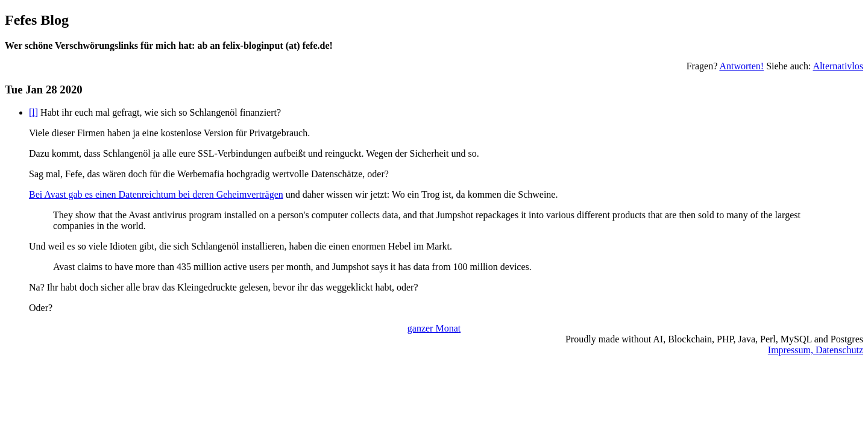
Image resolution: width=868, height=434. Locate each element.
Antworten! (741, 66)
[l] (33, 112)
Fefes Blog (37, 20)
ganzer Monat (434, 328)
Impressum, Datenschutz (816, 350)
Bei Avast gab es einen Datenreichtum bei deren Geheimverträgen (156, 194)
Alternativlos (838, 66)
